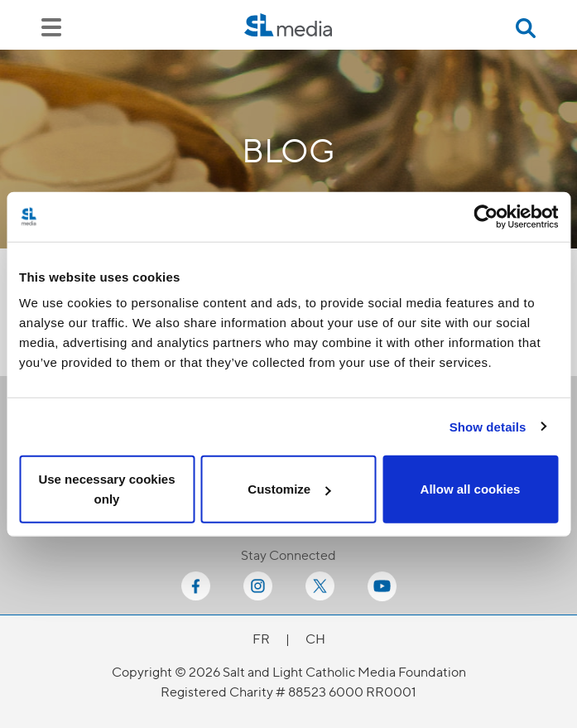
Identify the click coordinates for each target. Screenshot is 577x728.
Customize (289, 489)
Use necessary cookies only (106, 489)
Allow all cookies (471, 489)
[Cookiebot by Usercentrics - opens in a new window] (486, 216)
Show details (488, 426)
